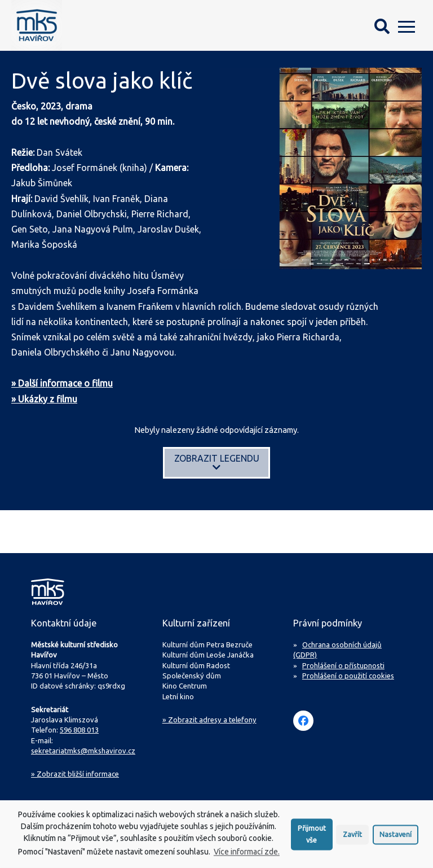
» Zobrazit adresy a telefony (209, 720)
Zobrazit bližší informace (75, 774)
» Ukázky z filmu (44, 399)
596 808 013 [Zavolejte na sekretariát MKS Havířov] (79, 730)
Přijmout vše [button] (312, 838)
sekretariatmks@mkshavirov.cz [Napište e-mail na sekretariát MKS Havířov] (83, 751)
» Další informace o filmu (62, 383)
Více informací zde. (247, 856)
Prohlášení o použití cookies (348, 676)
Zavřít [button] (352, 838)
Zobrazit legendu (217, 463)
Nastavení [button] (396, 838)
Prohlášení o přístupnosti (343, 665)
